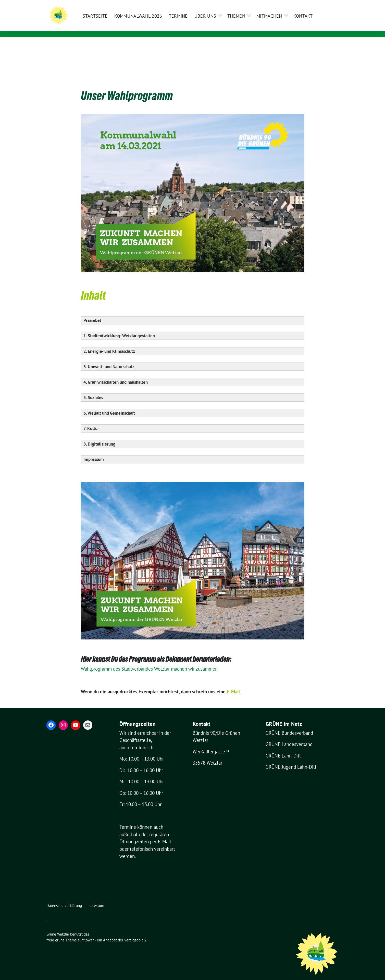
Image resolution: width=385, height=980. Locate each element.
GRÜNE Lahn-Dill (283, 748)
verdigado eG (135, 932)
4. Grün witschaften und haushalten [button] (116, 374)
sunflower (86, 932)
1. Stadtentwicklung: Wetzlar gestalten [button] (119, 328)
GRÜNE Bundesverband (289, 725)
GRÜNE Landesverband (289, 736)
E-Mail (165, 834)
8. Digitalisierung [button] (99, 436)
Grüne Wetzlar (110, 20)
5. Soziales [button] (93, 390)
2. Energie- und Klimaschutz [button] (109, 343)
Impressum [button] (94, 451)
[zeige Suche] (330, 4)
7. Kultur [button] (91, 421)
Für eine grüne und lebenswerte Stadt (135, 27)
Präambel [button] (92, 312)
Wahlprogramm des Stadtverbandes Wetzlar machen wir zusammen (151, 661)
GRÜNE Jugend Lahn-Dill (291, 759)
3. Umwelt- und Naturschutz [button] (109, 359)
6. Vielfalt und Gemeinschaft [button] (109, 405)
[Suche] (322, 4)
